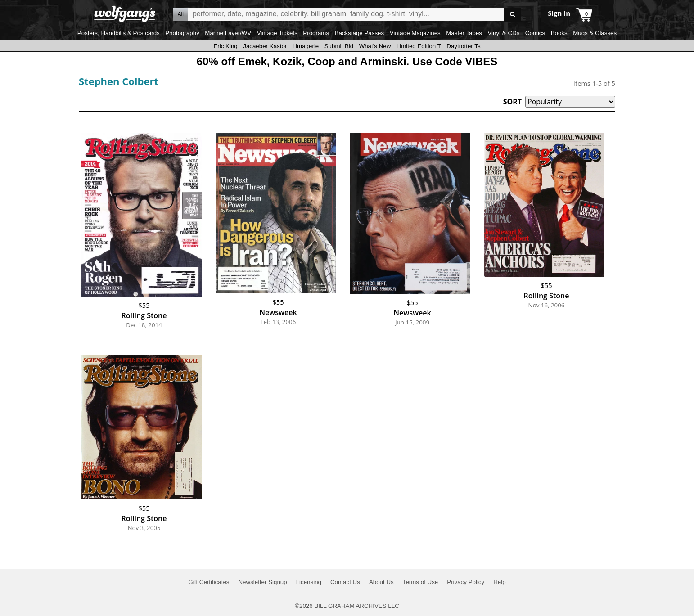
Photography (182, 33)
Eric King (225, 46)
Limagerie (306, 46)
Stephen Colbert (119, 81)
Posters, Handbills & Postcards (119, 33)
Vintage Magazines (415, 33)
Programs (316, 33)
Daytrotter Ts (463, 46)
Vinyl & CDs (503, 33)
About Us (381, 582)
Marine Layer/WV (228, 33)
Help (499, 582)
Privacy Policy (466, 582)
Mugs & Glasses (595, 33)
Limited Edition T (419, 46)
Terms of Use (421, 582)
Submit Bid (339, 46)
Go (512, 15)
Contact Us (345, 582)
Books (559, 33)
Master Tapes (464, 33)
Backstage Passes (360, 33)
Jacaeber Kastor (265, 46)
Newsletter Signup (262, 582)
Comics (535, 33)
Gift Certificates (209, 582)
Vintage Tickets (277, 33)
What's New (375, 46)
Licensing (309, 582)
